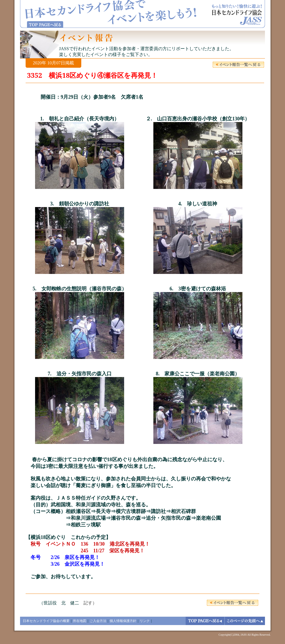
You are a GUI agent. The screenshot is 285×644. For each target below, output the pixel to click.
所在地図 (80, 621)
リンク (145, 621)
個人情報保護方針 (123, 621)
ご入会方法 (98, 621)
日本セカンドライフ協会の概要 (46, 621)
